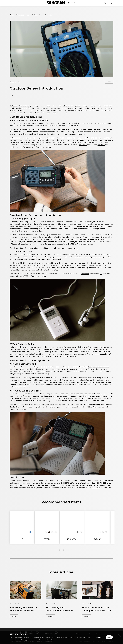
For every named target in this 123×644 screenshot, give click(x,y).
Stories (52, 617)
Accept (102, 636)
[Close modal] (119, 633)
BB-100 (71, 245)
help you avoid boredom (99, 367)
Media (108, 82)
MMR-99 (13, 148)
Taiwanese (40, 148)
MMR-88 (101, 145)
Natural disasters (47, 126)
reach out (96, 488)
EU (46, 245)
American (83, 145)
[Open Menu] (11, 7)
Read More (75, 636)
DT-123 (25, 277)
